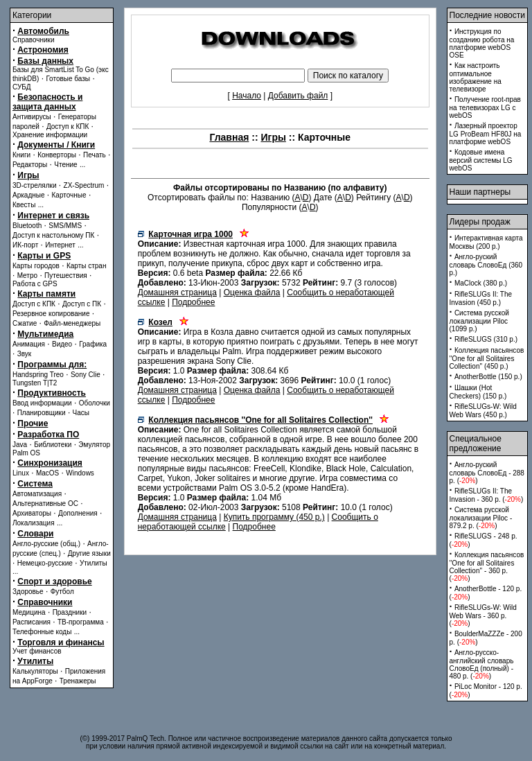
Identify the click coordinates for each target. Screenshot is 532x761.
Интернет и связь (53, 216)
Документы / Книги (56, 145)
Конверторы (57, 155)
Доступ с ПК (82, 304)
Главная (229, 137)
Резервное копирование (51, 314)
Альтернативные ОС (45, 504)
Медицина (29, 612)
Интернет (60, 245)
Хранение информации (50, 135)
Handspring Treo (38, 375)
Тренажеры (78, 681)
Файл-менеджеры (72, 323)
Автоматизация (37, 494)
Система (35, 484)
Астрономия (43, 50)
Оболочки (95, 403)
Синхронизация (50, 463)
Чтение (65, 165)
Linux (21, 473)
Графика (93, 344)
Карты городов (36, 266)
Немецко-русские (45, 563)
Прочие (33, 423)
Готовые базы (68, 79)
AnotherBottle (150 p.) (488, 377)
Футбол (62, 592)
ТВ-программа (81, 622)
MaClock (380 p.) (481, 283)
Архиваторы (32, 513)
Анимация (29, 344)
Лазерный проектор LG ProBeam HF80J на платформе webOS (486, 134)
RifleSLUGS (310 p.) (486, 339)
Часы (81, 413)
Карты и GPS (44, 256)
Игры (28, 175)
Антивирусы (32, 117)
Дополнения (78, 513)
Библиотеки (53, 445)
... (82, 165)
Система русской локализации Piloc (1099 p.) (479, 321)
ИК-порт (25, 245)
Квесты (24, 205)
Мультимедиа (45, 334)
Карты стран (87, 266)
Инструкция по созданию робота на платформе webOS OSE (482, 43)
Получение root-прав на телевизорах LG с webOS (485, 107)
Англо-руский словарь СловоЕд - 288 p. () (487, 473)
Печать (95, 155)
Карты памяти (46, 294)
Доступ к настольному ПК (53, 235)
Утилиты (94, 563)
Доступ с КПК (34, 304)
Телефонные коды (42, 632)
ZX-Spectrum (84, 185)
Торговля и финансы (61, 642)
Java (20, 445)
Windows (80, 473)
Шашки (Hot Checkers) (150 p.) (478, 392)
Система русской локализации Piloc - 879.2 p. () (481, 518)
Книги (21, 155)
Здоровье (28, 592)
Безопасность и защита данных (47, 102)
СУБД (22, 87)
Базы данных (45, 61)
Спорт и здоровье (54, 581)
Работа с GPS (35, 284)
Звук (25, 354)
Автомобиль (43, 31)
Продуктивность (52, 393)
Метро (27, 275)
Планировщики (42, 413)
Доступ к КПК (68, 126)
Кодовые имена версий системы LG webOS (481, 160)
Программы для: (52, 365)
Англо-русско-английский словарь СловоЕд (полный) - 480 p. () (482, 664)
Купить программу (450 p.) (274, 517)
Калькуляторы (35, 671)
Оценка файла (252, 292)
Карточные (69, 195)
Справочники (34, 40)
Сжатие (25, 323)
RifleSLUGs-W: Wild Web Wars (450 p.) (483, 411)
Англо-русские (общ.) (46, 544)
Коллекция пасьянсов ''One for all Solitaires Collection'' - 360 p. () (487, 567)
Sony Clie (86, 375)
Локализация (34, 523)
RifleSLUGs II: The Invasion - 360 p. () (487, 495)
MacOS (47, 473)
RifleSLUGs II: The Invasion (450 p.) (481, 298)
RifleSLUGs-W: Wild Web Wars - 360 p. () (483, 615)
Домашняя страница (177, 292)
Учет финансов (37, 651)
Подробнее (193, 302)
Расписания (32, 622)
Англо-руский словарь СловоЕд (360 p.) (486, 265)
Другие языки (89, 553)
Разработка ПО (48, 435)
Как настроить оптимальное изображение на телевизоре (476, 77)
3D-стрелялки (35, 185)
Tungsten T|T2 (35, 383)
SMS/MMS (65, 226)
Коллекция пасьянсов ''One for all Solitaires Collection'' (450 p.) (487, 358)
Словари (35, 534)
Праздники (70, 612)
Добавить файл (298, 96)
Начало (247, 96)
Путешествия (66, 275)
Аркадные (29, 195)
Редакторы (30, 165)
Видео (62, 344)
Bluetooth (27, 226)
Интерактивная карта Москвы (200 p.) (486, 242)
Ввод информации (42, 403)
